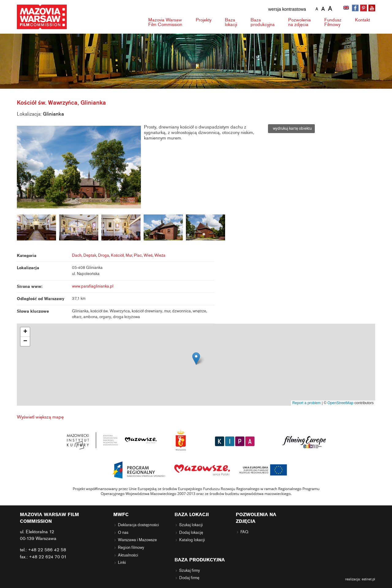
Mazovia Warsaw (165, 22)
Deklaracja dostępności (138, 525)
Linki (122, 563)
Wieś (148, 255)
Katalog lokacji (192, 540)
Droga (104, 255)
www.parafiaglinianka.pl (93, 286)
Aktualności (128, 555)
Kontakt (362, 20)
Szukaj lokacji (191, 525)
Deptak (90, 255)
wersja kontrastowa (287, 9)
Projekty (204, 20)
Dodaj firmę (189, 578)
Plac (138, 255)
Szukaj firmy (190, 571)
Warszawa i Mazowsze (137, 540)
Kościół (117, 255)
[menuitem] (347, 8)
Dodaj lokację (191, 533)
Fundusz (333, 22)
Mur (129, 255)
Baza (231, 22)
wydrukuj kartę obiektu (291, 128)
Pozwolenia (300, 22)
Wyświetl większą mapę (40, 417)
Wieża (160, 255)
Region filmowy (131, 548)
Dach (77, 255)
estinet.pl (368, 579)
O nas (123, 533)
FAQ (244, 532)
